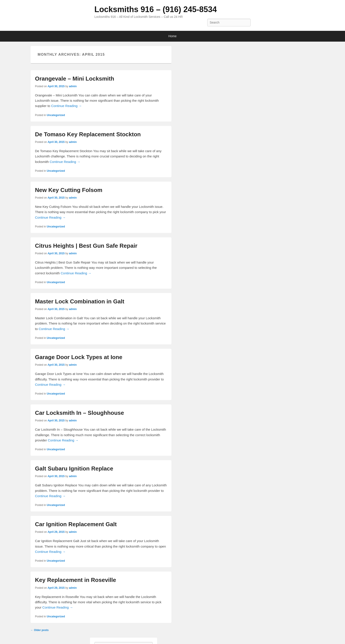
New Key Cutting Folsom (69, 190)
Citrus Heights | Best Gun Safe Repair (86, 246)
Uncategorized (56, 115)
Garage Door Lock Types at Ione (79, 357)
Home (172, 36)
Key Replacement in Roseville (75, 580)
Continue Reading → (66, 106)
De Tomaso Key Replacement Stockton (88, 134)
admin (73, 86)
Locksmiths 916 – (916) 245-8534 (156, 9)
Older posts (40, 630)
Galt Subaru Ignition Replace (74, 469)
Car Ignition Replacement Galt (76, 524)
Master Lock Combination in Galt (80, 301)
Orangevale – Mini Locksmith (75, 79)
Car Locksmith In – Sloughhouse (80, 413)
